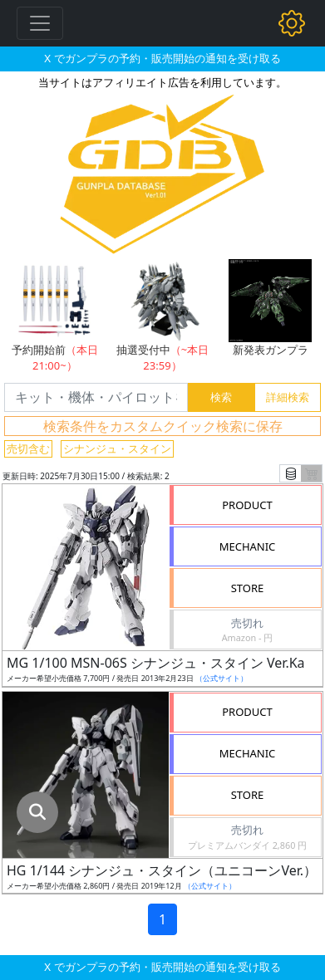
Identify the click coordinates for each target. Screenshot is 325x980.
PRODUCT (247, 505)
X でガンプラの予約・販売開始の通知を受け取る (162, 58)
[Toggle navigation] (40, 23)
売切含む (28, 448)
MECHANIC (248, 546)
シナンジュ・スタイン (117, 448)
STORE (248, 588)
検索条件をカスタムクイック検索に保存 (163, 426)
